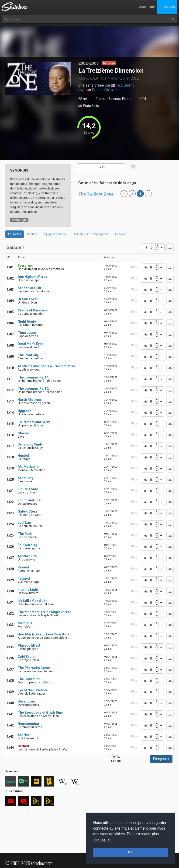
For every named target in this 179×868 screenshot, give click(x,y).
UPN (143, 99)
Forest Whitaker (105, 90)
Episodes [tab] (15, 234)
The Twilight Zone (96, 194)
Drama (101, 99)
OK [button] (131, 852)
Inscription (146, 7)
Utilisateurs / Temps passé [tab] (91, 234)
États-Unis (89, 106)
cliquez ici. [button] (103, 840)
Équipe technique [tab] (55, 234)
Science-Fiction (120, 99)
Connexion (167, 7)
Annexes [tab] (120, 234)
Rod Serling (125, 85)
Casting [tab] (32, 234)
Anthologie (19, 220)
